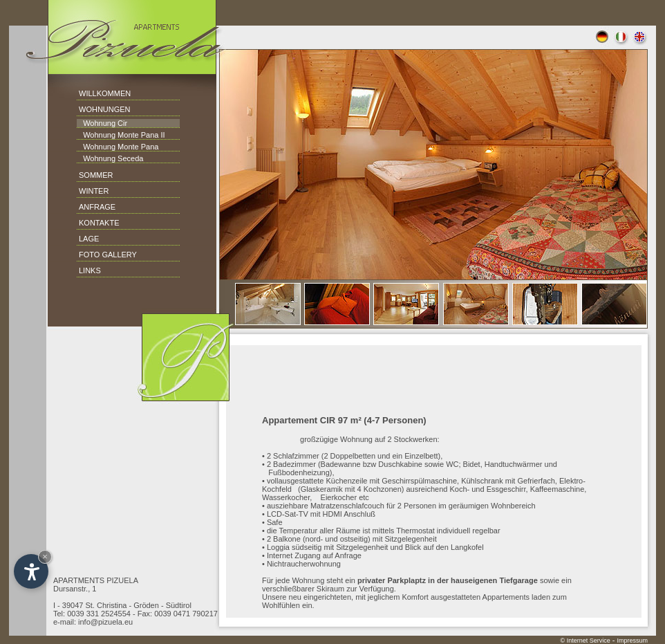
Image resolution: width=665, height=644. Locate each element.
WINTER (94, 191)
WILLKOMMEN (105, 93)
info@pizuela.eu (105, 622)
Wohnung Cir (102, 123)
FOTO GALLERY (108, 255)
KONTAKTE (99, 223)
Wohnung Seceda (110, 158)
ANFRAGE (97, 207)
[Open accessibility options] (31, 571)
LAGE (89, 239)
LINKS (90, 270)
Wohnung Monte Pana (118, 147)
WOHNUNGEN (105, 109)
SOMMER (96, 175)
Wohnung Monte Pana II (121, 135)
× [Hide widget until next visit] (45, 556)
